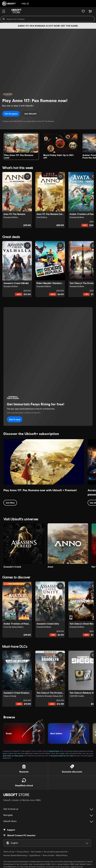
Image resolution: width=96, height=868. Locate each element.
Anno (72, 756)
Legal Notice (35, 855)
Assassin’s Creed (57, 756)
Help (25, 3)
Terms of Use (9, 852)
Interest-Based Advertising (15, 855)
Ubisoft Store (54, 751)
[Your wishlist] (83, 11)
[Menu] (4, 11)
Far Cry (66, 756)
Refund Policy (62, 855)
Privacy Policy (23, 852)
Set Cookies (36, 852)
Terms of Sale (48, 855)
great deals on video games (13, 756)
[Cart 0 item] (90, 11)
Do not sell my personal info (55, 852)
